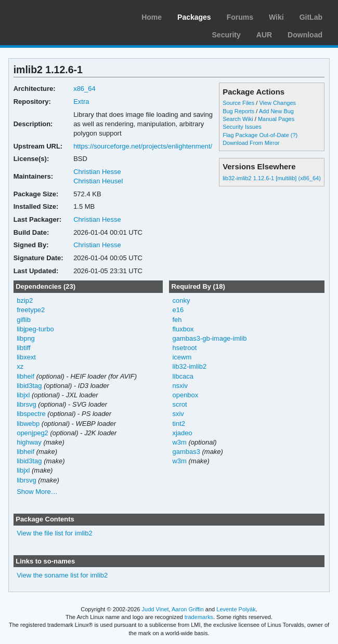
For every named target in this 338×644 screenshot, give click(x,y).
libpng (26, 338)
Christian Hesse (97, 172)
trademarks (199, 617)
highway (29, 442)
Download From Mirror (251, 143)
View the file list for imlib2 (55, 533)
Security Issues (242, 127)
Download (305, 35)
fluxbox (183, 329)
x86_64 (84, 89)
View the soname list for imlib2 (62, 575)
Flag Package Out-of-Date (256, 135)
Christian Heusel (98, 181)
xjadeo (182, 433)
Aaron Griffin (188, 609)
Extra (81, 102)
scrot (179, 404)
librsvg (27, 404)
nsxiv (180, 386)
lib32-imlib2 (189, 366)
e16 (178, 310)
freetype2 (31, 310)
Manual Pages (276, 119)
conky (181, 300)
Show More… (37, 492)
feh (177, 320)
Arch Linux (57, 16)
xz (20, 366)
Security (226, 35)
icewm (182, 357)
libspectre (31, 414)
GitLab (311, 17)
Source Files (238, 103)
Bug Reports (238, 111)
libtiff (23, 348)
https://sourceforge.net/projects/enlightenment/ (143, 146)
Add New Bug (276, 111)
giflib (24, 320)
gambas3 (186, 452)
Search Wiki (238, 119)
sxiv (178, 414)
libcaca (183, 376)
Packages (194, 17)
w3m (179, 442)
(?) (294, 135)
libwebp (28, 424)
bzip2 (25, 300)
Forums (240, 17)
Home (152, 17)
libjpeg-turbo (35, 329)
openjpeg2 (32, 433)
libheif (25, 376)
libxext (26, 357)
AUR (264, 35)
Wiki (276, 17)
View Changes (277, 103)
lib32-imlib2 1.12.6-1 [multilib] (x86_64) (272, 178)
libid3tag (29, 386)
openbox (185, 395)
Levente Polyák (236, 609)
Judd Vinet (155, 609)
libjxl (23, 395)
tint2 (179, 424)
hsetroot (184, 348)
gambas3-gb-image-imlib (209, 338)
